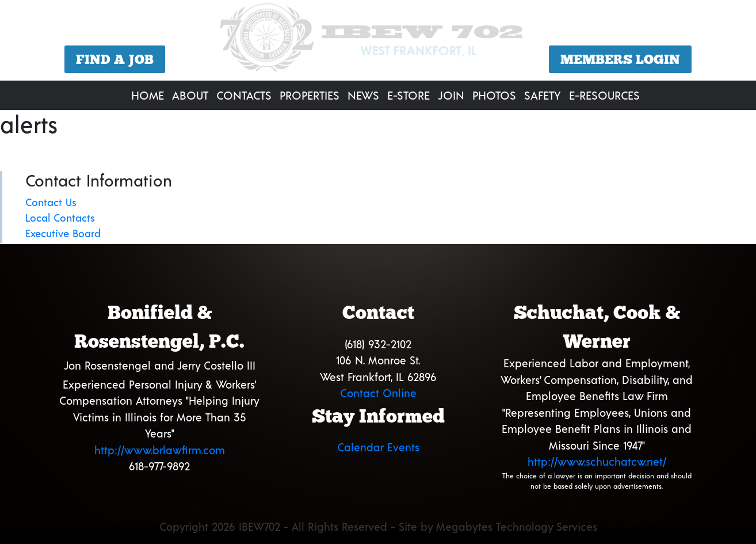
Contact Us (51, 202)
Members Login (620, 59)
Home (148, 95)
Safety (543, 95)
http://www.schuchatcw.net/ (597, 461)
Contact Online (378, 393)
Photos (494, 95)
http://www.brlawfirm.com (160, 450)
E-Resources (604, 95)
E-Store (408, 95)
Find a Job (115, 59)
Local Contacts (60, 218)
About (190, 95)
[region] (378, 42)
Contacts (244, 95)
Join (451, 95)
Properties (310, 95)
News (363, 95)
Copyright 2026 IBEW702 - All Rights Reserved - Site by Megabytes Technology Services (378, 526)
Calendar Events (378, 447)
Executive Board (63, 233)
